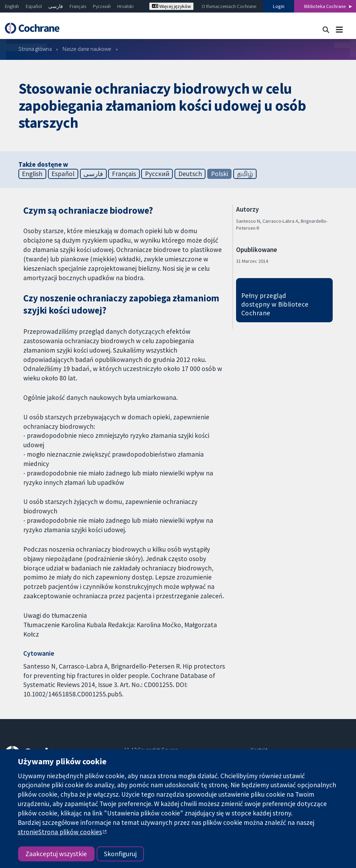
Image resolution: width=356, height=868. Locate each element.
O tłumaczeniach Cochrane (229, 6)
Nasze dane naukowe (87, 49)
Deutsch (190, 174)
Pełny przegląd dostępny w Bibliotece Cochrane (275, 304)
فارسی (56, 6)
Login (279, 6)
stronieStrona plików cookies (60, 832)
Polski (220, 174)
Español (34, 6)
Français (78, 6)
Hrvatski (125, 6)
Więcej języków (171, 6)
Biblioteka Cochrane (325, 6)
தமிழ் (245, 174)
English (12, 6)
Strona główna (35, 49)
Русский (102, 6)
